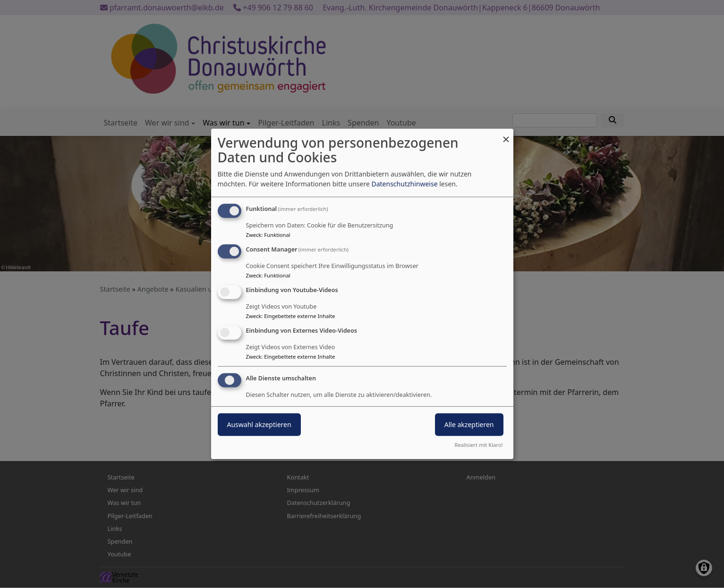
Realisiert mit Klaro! (479, 445)
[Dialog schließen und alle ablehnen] (506, 135)
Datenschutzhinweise (404, 184)
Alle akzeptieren (469, 424)
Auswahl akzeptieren (259, 424)
